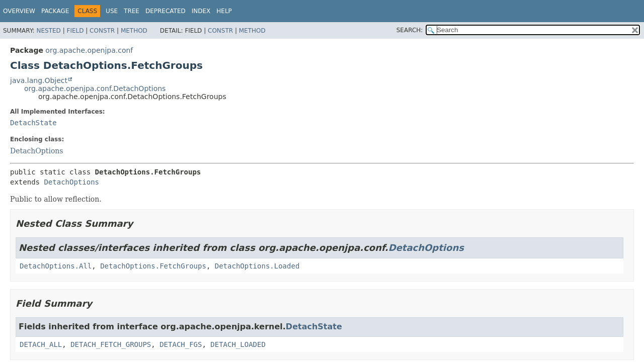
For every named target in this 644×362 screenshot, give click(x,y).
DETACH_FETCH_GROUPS (111, 344)
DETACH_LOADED (238, 344)
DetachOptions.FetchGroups (153, 266)
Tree (132, 11)
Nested (48, 31)
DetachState (33, 123)
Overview (19, 11)
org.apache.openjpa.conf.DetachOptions (95, 88)
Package (55, 11)
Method (134, 31)
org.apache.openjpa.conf (89, 50)
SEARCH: (410, 30)
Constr (102, 31)
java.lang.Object (39, 80)
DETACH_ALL (41, 344)
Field (75, 31)
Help (224, 11)
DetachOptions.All (56, 266)
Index (201, 11)
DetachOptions (37, 151)
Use (112, 11)
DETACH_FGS (181, 344)
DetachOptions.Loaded (257, 266)
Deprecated (166, 11)
